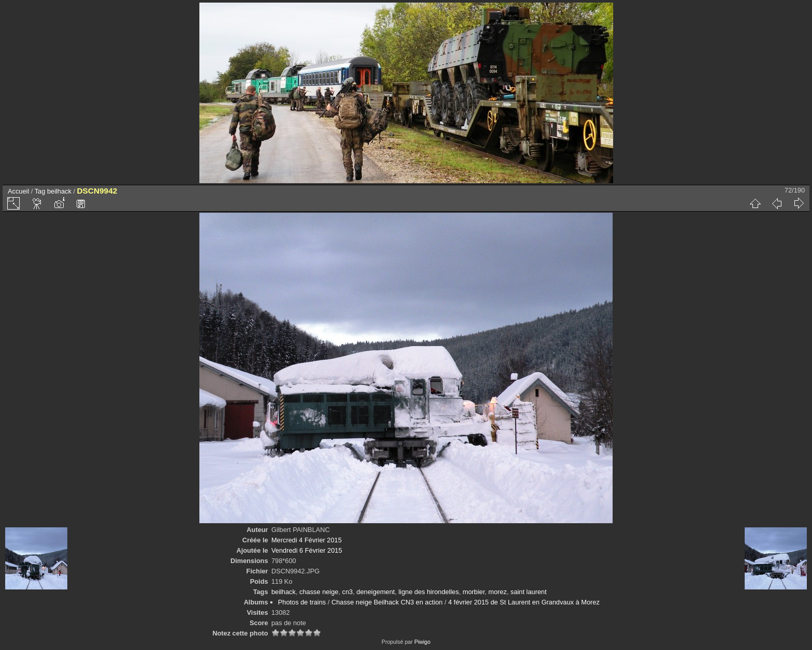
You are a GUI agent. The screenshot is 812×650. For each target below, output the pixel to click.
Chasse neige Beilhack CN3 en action (387, 602)
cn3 (348, 592)
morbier (474, 592)
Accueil (18, 191)
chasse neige (319, 592)
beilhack (59, 191)
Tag (40, 191)
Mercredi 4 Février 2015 (307, 540)
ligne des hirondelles (429, 592)
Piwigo (422, 642)
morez (498, 592)
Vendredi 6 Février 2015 (307, 550)
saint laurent (529, 592)
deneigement (375, 592)
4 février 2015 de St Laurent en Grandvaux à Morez (524, 602)
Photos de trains (302, 602)
